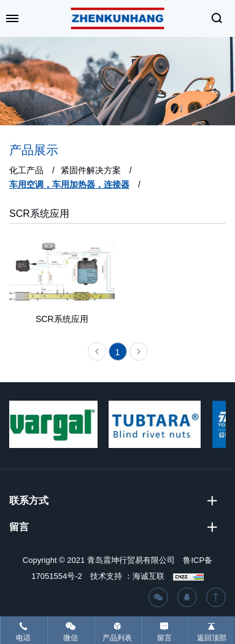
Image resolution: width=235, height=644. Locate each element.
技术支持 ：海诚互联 (127, 576)
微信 (71, 638)
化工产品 (26, 170)
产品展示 (34, 150)
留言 (164, 638)
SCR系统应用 (39, 214)
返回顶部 (212, 638)
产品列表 (117, 638)
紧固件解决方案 (91, 170)
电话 (23, 638)
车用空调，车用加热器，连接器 (69, 184)
